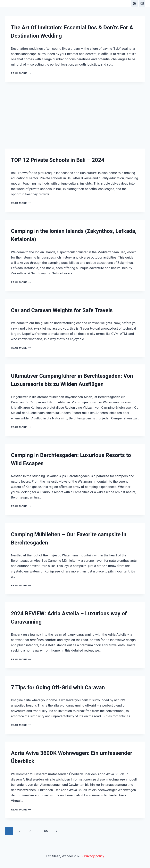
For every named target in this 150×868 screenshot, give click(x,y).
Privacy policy (94, 856)
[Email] (142, 3)
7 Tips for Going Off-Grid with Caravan (58, 687)
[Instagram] (135, 3)
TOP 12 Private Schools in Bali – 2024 (58, 160)
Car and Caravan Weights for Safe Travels (62, 310)
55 (46, 831)
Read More (21, 73)
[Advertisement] (75, 111)
